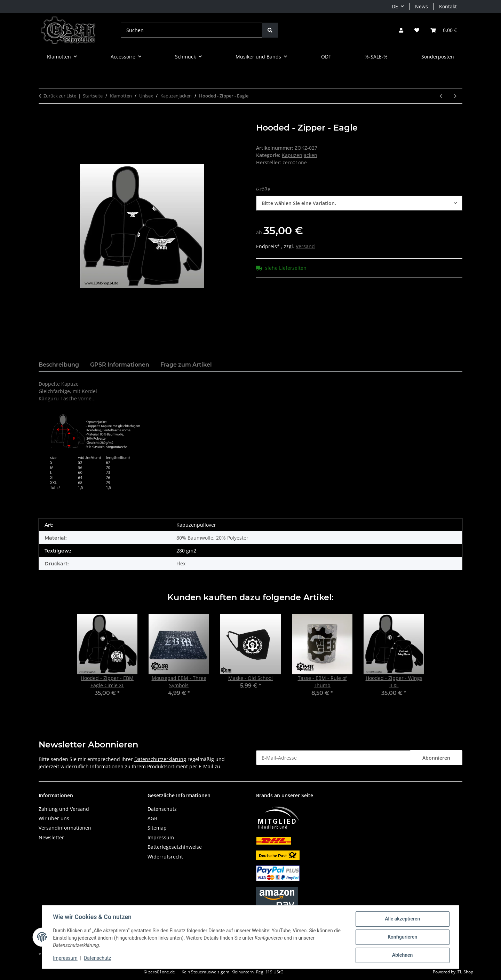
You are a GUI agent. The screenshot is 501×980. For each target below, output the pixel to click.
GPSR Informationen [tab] (120, 365)
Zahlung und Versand (64, 809)
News (422, 6)
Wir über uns (54, 818)
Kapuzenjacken (300, 155)
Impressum (65, 958)
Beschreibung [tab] (59, 365)
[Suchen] (192, 30)
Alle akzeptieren (402, 919)
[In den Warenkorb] (44, 119)
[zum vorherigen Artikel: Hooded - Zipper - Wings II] (441, 96)
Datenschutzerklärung (160, 759)
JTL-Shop (465, 972)
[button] (401, 30)
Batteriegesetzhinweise (175, 847)
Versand (305, 246)
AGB (152, 818)
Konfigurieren (402, 937)
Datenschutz (98, 958)
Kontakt (448, 6)
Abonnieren (436, 758)
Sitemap (157, 828)
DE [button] (395, 6)
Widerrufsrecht (165, 857)
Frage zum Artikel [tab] (186, 365)
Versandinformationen (65, 828)
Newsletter (51, 837)
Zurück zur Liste (60, 96)
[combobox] (359, 203)
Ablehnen (402, 955)
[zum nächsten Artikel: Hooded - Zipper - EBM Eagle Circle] (455, 96)
